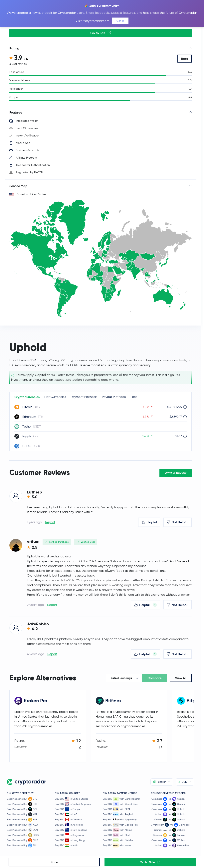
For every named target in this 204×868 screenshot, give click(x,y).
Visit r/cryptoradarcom (92, 21)
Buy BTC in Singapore (70, 835)
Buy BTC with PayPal (118, 814)
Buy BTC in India (67, 845)
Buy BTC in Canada (69, 819)
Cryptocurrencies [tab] (27, 397)
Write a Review (176, 473)
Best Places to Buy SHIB (22, 840)
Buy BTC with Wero (117, 845)
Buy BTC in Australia (69, 825)
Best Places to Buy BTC (22, 799)
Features (16, 112)
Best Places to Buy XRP (22, 814)
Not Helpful (178, 522)
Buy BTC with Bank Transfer (121, 799)
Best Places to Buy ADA (22, 825)
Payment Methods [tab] (84, 397)
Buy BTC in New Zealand (71, 830)
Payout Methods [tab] (114, 397)
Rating (14, 48)
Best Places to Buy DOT (22, 830)
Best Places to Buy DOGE (23, 835)
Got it (120, 21)
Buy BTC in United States (72, 799)
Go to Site (101, 33)
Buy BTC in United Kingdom (73, 804)
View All (181, 678)
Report (50, 522)
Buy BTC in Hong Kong (70, 840)
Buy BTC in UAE (66, 814)
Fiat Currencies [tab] (55, 397)
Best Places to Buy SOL (22, 809)
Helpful (149, 522)
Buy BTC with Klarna (118, 830)
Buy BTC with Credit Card (121, 804)
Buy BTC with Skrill (116, 835)
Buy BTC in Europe (68, 809)
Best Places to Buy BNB (22, 820)
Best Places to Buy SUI (22, 845)
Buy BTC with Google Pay (120, 825)
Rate (185, 59)
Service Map (18, 186)
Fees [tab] (134, 397)
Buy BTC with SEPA (117, 809)
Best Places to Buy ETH (22, 804)
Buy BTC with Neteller (118, 840)
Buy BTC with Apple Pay (120, 820)
